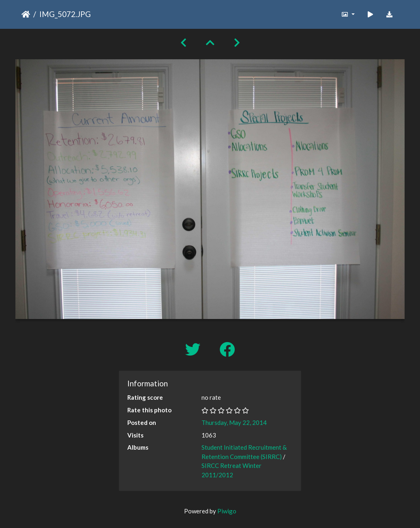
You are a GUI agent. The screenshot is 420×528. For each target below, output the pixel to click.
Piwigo (227, 511)
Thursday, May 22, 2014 (234, 422)
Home (26, 14)
